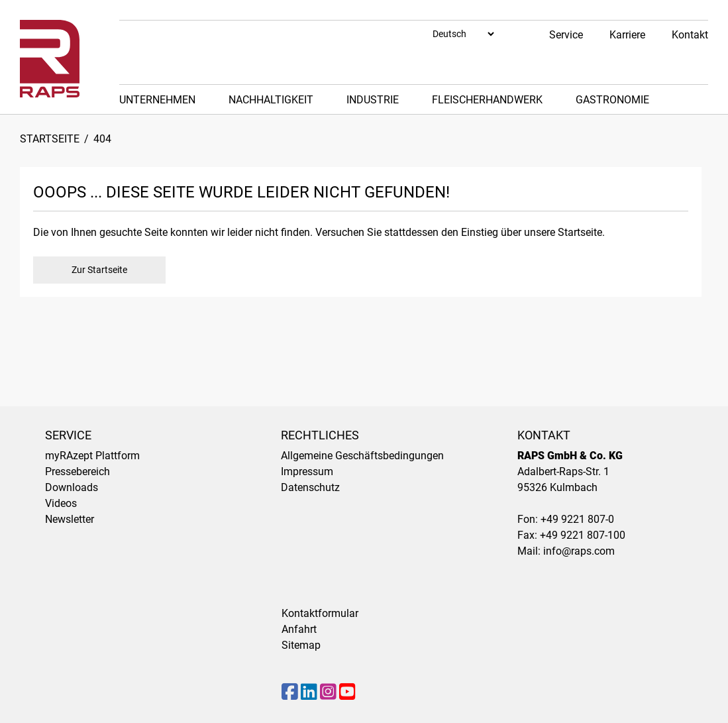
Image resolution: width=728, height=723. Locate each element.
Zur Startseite (99, 270)
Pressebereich (78, 472)
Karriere (627, 35)
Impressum (307, 472)
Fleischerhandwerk (487, 100)
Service (566, 35)
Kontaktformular (320, 613)
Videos (61, 503)
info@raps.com (579, 551)
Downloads (72, 487)
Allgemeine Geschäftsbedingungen (362, 456)
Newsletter (70, 519)
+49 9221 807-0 (577, 519)
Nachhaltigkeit (271, 100)
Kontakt (690, 35)
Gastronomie (612, 100)
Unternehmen (157, 100)
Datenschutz (310, 487)
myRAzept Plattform (92, 456)
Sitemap (301, 645)
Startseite (50, 139)
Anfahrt (299, 629)
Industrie (373, 100)
